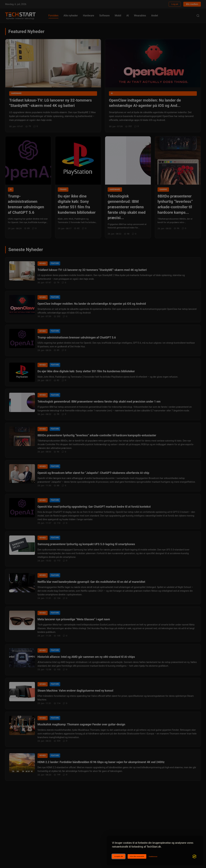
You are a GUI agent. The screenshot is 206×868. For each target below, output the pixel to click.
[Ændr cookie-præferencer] (153, 856)
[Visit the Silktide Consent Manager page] (194, 856)
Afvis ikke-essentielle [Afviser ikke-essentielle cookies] (137, 856)
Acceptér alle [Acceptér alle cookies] (119, 856)
